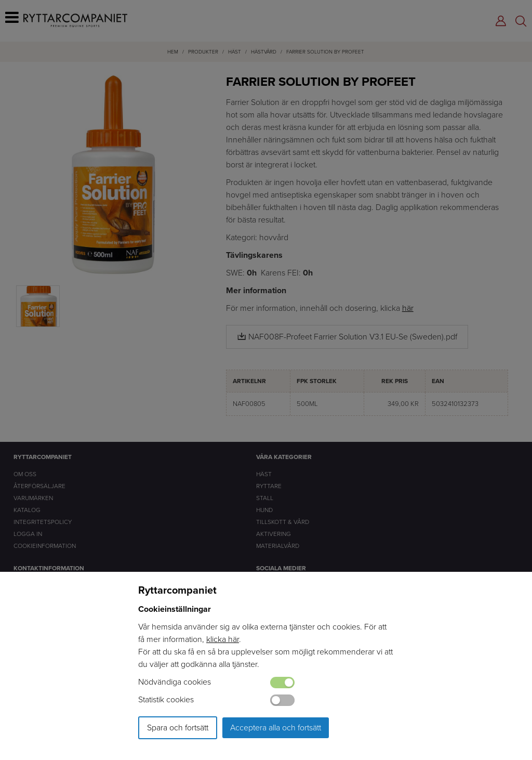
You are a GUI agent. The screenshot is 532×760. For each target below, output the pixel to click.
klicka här (223, 639)
